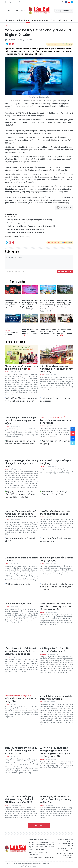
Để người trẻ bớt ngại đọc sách (17, 223)
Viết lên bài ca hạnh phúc (18, 604)
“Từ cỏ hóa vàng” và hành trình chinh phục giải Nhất (21, 368)
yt (69, 2)
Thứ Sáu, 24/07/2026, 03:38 (6, 2)
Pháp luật (45, 20)
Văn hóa (33, 20)
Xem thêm (39, 826)
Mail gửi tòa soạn (14, 2)
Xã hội (28, 20)
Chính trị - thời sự (14, 20)
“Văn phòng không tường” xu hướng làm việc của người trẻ (64, 332)
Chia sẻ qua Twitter (7, 44)
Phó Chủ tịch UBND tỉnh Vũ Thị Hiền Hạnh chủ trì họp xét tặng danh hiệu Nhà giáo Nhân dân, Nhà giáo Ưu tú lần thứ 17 (48, 306)
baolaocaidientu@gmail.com (44, 857)
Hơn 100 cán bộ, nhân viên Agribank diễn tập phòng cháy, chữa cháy (57, 369)
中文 (62, 2)
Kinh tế (23, 20)
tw (73, 443)
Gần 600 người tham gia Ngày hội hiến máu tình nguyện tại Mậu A (21, 421)
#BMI (16, 237)
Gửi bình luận (66, 272)
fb (66, 2)
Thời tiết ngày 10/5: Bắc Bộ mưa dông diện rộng (57, 559)
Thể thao (52, 20)
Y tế (41, 702)
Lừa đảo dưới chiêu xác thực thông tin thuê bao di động (55, 513)
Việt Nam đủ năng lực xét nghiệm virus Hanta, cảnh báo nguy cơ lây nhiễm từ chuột (13, 305)
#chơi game (24, 237)
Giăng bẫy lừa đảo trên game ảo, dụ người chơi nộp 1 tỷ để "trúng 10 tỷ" (30, 220)
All (72, 20)
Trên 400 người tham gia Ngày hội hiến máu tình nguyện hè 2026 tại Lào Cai (21, 751)
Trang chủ (6, 20)
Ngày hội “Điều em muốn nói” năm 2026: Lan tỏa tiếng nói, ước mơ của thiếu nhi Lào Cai (20, 514)
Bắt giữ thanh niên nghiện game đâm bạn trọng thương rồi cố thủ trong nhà (31, 226)
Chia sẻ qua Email (13, 44)
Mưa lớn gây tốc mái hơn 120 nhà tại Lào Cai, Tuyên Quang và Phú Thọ (55, 799)
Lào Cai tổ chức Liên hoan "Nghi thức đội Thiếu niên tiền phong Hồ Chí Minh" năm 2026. (30, 305)
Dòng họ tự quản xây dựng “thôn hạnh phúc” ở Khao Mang (30, 332)
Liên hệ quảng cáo (19, 2)
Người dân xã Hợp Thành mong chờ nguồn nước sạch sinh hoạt (21, 463)
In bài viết (10, 44)
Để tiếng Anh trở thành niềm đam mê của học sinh (55, 650)
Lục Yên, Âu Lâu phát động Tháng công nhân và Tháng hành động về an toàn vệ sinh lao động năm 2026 (56, 752)
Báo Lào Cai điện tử (39, 11)
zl (72, 2)
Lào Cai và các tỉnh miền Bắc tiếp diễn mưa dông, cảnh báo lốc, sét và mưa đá (56, 606)
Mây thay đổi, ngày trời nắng (13, 332)
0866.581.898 (39, 849)
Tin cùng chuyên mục (15, 342)
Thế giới (58, 20)
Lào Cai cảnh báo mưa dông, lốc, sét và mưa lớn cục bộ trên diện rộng (64, 304)
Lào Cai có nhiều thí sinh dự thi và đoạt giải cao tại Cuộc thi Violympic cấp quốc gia (21, 651)
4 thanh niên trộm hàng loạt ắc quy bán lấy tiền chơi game (25, 232)
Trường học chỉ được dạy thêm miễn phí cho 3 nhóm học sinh (48, 331)
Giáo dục (43, 466)
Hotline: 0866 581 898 (10, 2)
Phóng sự (65, 20)
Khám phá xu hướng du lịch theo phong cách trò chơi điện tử (26, 229)
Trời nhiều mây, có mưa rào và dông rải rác (57, 420)
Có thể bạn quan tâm (15, 282)
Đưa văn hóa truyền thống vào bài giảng (56, 462)
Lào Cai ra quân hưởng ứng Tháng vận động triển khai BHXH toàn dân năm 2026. (19, 799)
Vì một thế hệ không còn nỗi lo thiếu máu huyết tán (56, 698)
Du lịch (39, 20)
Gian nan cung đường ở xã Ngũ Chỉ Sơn (21, 559)
